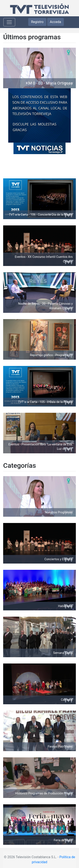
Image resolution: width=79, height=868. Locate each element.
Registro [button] (37, 22)
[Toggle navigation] (9, 22)
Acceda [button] (56, 22)
